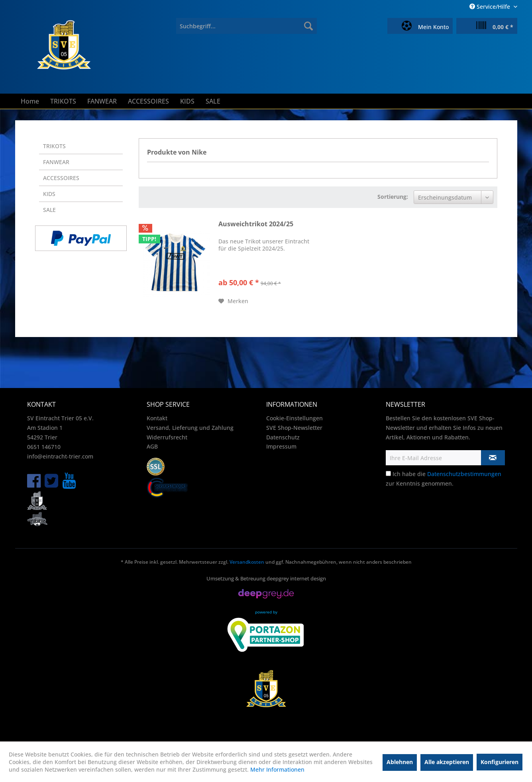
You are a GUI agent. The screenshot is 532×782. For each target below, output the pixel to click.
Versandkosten (247, 562)
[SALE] (213, 101)
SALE (49, 210)
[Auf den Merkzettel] (233, 301)
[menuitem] (246, 26)
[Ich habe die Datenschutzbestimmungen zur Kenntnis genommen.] (388, 473)
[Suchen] (308, 26)
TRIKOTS (54, 146)
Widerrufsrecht (167, 437)
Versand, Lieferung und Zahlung (190, 428)
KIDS (49, 194)
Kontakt (157, 418)
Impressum (281, 446)
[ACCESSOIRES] (148, 101)
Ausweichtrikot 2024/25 (256, 224)
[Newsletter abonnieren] (493, 458)
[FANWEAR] (102, 101)
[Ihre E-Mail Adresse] (434, 458)
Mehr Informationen (277, 769)
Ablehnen (400, 762)
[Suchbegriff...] (246, 26)
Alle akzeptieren (447, 762)
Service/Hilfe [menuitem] (491, 7)
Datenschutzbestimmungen (464, 474)
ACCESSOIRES (61, 178)
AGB (152, 446)
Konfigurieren (500, 762)
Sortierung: (393, 197)
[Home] (30, 101)
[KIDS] (187, 101)
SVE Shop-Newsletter (294, 428)
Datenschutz (283, 437)
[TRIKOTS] (63, 101)
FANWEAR (56, 162)
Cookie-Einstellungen (294, 418)
